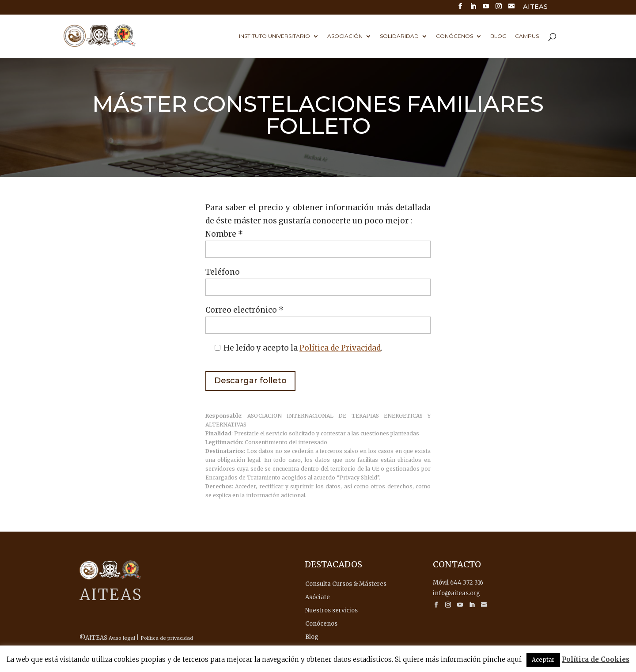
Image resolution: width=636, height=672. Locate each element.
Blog (498, 36)
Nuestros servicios (331, 610)
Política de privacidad (167, 638)
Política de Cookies (596, 659)
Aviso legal (122, 638)
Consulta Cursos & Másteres (346, 584)
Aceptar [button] (543, 660)
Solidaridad (399, 36)
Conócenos (454, 36)
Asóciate (318, 597)
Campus (527, 36)
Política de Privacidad (340, 348)
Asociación (345, 36)
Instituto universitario (274, 36)
